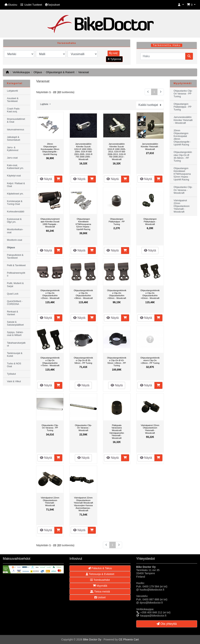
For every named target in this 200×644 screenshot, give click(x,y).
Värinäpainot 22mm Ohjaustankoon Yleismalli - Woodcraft (150, 429)
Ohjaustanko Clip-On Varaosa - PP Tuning (50, 428)
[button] (181, 5)
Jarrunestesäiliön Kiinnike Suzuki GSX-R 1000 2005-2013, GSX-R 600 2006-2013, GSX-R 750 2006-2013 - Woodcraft (117, 152)
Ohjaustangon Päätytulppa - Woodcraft (150, 221)
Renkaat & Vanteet (13, 313)
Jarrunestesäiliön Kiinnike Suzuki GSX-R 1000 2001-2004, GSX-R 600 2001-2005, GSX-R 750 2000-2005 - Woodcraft (83, 152)
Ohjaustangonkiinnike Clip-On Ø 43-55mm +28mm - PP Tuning (117, 362)
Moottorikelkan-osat (15, 231)
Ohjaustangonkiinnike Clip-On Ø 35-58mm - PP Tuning (83, 360)
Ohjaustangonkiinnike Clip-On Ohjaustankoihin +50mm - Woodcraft (117, 294)
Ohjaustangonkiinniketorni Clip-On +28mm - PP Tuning (150, 360)
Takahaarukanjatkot (16, 344)
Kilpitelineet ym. (15, 194)
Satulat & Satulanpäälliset (15, 323)
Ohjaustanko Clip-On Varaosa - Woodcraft (83, 428)
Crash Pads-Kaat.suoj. (14, 110)
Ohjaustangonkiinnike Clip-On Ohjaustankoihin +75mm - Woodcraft (50, 362)
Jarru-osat (12, 158)
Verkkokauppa (21, 72)
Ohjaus (38, 72)
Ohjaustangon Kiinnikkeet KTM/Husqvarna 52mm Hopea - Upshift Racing (83, 224)
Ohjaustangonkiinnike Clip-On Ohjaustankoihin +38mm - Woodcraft (83, 294)
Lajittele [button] (44, 104)
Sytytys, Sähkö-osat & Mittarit (15, 334)
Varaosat (84, 72)
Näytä (46, 179)
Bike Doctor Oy (92, 639)
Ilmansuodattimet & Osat (16, 120)
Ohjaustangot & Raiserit (60, 72)
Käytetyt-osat (14, 176)
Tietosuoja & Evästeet (100, 574)
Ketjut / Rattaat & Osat (16, 185)
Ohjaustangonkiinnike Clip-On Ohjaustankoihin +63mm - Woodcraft (150, 294)
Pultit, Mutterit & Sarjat (15, 285)
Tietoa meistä (100, 592)
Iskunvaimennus (16, 130)
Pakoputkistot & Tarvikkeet (15, 256)
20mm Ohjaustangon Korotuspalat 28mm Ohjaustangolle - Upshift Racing (50, 149)
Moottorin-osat (15, 240)
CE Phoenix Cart (129, 639)
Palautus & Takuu (100, 568)
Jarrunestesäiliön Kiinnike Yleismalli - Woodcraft (150, 146)
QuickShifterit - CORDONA (15, 303)
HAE (114, 53)
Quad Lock (13, 294)
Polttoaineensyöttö (16, 274)
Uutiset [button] (100, 597)
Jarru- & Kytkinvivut (13, 149)
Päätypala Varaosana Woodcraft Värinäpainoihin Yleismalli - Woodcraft (117, 432)
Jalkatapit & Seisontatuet (14, 139)
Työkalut (11, 374)
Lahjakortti (12, 91)
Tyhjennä (114, 59)
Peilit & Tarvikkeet (16, 265)
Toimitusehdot (100, 580)
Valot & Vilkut (14, 381)
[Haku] (163, 56)
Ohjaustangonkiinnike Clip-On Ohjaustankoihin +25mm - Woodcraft (50, 294)
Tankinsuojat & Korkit (15, 355)
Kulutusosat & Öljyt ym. (14, 221)
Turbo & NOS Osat (14, 365)
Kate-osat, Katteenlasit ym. (15, 167)
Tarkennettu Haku (167, 45)
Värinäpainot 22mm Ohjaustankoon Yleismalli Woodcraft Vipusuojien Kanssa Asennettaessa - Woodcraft (83, 504)
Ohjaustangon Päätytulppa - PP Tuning (117, 221)
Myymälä (100, 586)
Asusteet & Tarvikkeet (13, 100)
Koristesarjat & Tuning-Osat (15, 203)
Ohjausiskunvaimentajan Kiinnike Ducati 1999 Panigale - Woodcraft (50, 223)
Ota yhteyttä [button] (167, 624)
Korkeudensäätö (16, 212)
